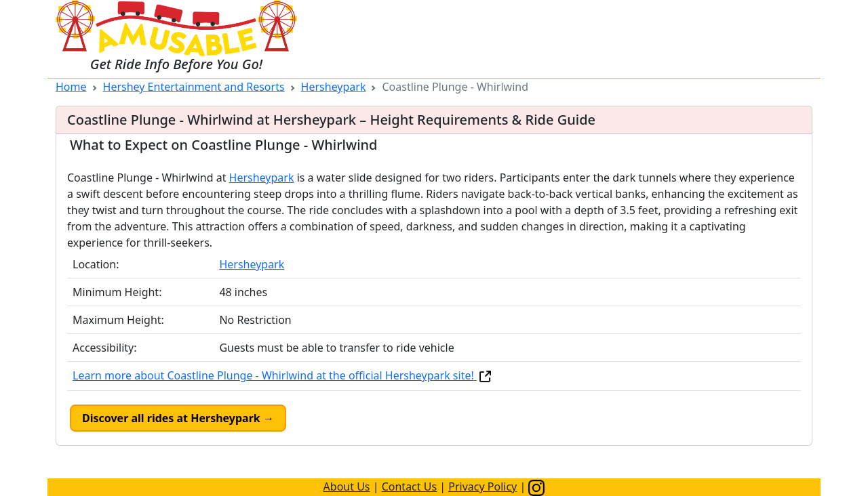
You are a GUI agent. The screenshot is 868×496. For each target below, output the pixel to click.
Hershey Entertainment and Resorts (194, 87)
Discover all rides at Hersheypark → (178, 418)
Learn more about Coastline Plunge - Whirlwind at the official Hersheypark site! (283, 375)
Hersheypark (334, 87)
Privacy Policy (482, 487)
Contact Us (409, 487)
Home (71, 87)
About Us (347, 487)
